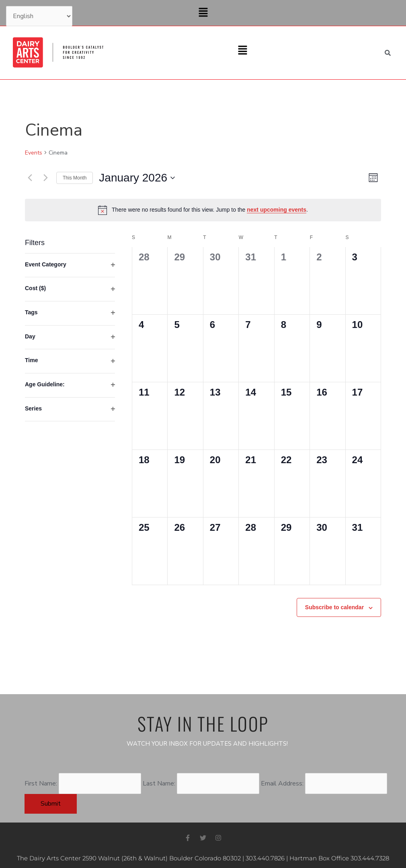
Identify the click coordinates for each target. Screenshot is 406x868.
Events (34, 153)
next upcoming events (277, 210)
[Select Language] (39, 16)
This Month (75, 178)
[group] (70, 410)
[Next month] (45, 178)
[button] (203, 13)
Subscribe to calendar (334, 607)
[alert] (203, 210)
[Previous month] (30, 178)
